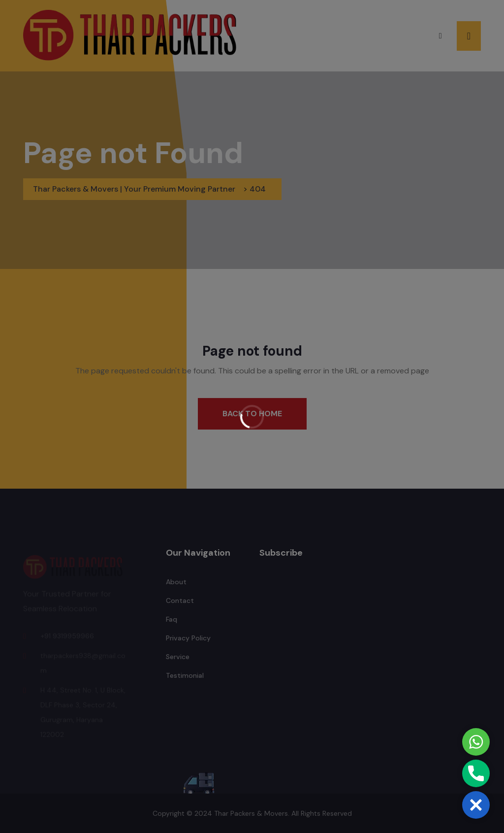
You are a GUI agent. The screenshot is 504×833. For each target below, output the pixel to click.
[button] (476, 805)
